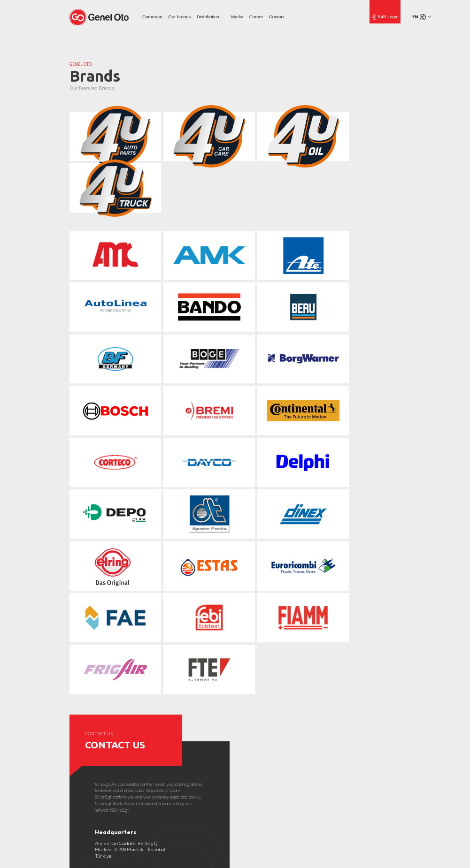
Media (237, 17)
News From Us (165, 715)
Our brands (179, 17)
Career (256, 17)
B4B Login (385, 17)
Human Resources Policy (262, 715)
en (419, 17)
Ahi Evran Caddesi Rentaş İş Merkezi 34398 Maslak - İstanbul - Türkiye (132, 613)
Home (249, 820)
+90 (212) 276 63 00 (115, 654)
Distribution (208, 17)
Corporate (152, 17)
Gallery (158, 723)
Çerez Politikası (354, 723)
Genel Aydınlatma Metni (362, 731)
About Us (78, 715)
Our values (79, 723)
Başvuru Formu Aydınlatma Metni (370, 747)
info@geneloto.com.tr (119, 647)
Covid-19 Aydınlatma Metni (365, 715)
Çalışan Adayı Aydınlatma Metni (369, 739)
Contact (277, 17)
